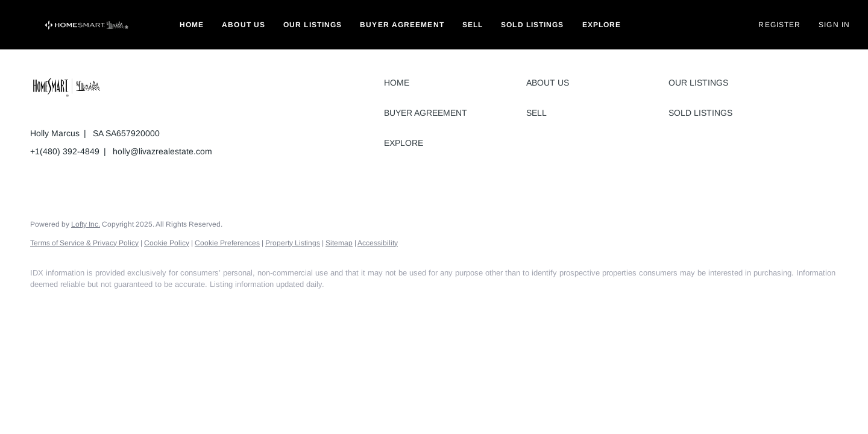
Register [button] (779, 25)
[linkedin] (80, 305)
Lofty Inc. (86, 224)
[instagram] (115, 305)
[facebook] (45, 305)
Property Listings (293, 243)
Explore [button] (602, 25)
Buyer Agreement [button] (402, 25)
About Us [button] (244, 25)
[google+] (149, 305)
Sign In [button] (834, 25)
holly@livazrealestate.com (162, 151)
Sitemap (339, 243)
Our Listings (313, 25)
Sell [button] (473, 25)
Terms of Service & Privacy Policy (84, 243)
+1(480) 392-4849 (65, 151)
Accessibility (378, 243)
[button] (87, 25)
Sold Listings (532, 25)
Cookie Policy (167, 243)
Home (192, 25)
